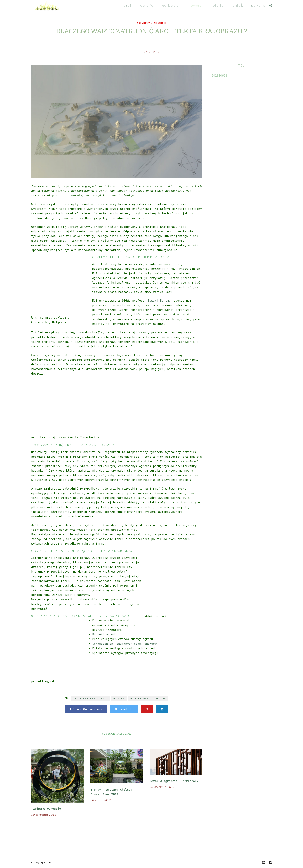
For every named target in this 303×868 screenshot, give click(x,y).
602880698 (219, 75)
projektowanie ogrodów (148, 698)
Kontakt (237, 6)
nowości (196, 6)
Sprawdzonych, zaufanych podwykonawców (124, 644)
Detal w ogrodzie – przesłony (174, 781)
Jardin (128, 6)
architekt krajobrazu (90, 698)
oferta (218, 6)
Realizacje (170, 6)
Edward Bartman (160, 301)
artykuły (143, 23)
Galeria (147, 6)
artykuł (119, 698)
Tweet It (124, 709)
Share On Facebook (86, 709)
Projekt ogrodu (104, 634)
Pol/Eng (258, 6)
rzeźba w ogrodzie (46, 809)
